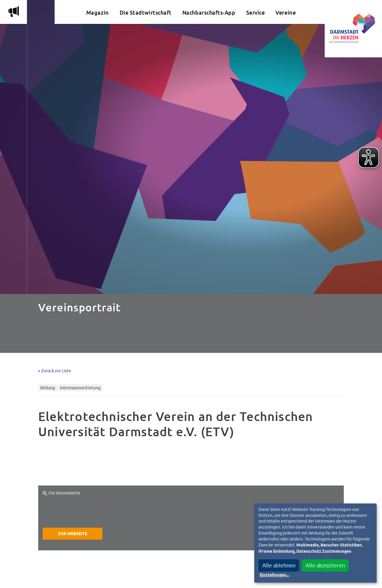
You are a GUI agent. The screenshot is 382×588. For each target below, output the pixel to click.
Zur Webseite (73, 534)
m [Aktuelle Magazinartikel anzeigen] (13, 12)
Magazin (98, 13)
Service (256, 13)
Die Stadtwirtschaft (146, 13)
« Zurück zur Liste (55, 371)
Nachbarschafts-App (209, 13)
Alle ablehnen (279, 565)
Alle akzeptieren (325, 565)
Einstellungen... (274, 575)
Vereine (286, 13)
